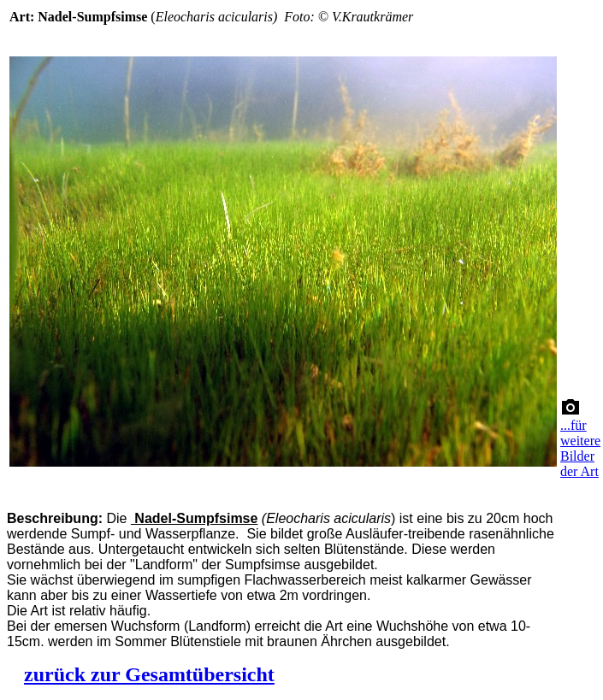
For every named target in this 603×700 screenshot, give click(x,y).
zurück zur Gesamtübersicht (149, 674)
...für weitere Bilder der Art (580, 448)
